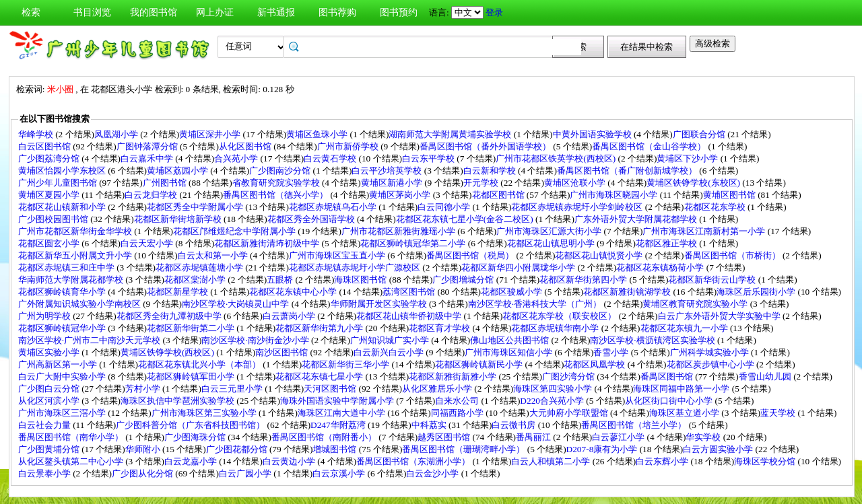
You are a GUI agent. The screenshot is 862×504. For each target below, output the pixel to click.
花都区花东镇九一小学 (685, 328)
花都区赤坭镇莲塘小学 (200, 267)
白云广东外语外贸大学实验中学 (720, 316)
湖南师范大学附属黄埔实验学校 (451, 134)
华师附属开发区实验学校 (380, 304)
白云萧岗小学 (290, 316)
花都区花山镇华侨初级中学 (410, 316)
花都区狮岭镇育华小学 (63, 292)
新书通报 (276, 12)
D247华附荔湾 (339, 425)
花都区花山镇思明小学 (552, 243)
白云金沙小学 (433, 473)
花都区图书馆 (499, 195)
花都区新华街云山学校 (713, 280)
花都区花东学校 (716, 207)
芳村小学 (144, 389)
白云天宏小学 (148, 243)
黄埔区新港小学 (393, 183)
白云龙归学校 (152, 195)
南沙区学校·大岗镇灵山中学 (237, 304)
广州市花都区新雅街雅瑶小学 (399, 231)
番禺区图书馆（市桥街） (733, 255)
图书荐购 (337, 12)
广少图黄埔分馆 (50, 449)
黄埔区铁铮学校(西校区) (168, 352)
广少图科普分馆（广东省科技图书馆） (191, 425)
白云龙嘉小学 (192, 461)
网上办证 (215, 12)
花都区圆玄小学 (50, 243)
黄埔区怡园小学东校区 (63, 171)
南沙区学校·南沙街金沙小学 (256, 340)
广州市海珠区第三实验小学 (205, 413)
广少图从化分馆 (143, 473)
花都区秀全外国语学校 (312, 219)
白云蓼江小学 (619, 437)
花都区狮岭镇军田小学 (192, 376)
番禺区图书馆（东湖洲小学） (414, 461)
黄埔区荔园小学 (178, 171)
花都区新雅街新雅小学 (454, 376)
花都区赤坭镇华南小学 (556, 328)
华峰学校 (37, 134)
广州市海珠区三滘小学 (63, 413)
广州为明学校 (45, 316)
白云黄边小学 (290, 461)
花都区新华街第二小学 (192, 328)
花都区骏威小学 (512, 292)
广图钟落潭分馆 (148, 146)
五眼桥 (281, 280)
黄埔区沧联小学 (576, 183)
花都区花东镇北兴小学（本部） (200, 364)
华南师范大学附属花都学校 (72, 280)
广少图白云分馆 (50, 389)
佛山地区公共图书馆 (510, 340)
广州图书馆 (166, 183)
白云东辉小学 (663, 461)
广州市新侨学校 (349, 146)
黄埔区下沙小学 (688, 158)
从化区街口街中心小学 (670, 401)
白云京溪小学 (340, 473)
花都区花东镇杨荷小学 (661, 267)
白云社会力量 (45, 425)
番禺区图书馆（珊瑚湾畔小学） (464, 449)
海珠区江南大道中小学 (342, 413)
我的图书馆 (154, 12)
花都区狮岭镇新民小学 (480, 364)
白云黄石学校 (331, 158)
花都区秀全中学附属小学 (196, 207)
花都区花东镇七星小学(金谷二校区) (466, 219)
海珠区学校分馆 (766, 461)
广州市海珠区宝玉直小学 (338, 255)
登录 (494, 12)
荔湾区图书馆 (410, 292)
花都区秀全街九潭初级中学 (170, 316)
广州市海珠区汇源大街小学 (550, 231)
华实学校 (704, 437)
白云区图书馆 (45, 146)
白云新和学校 (491, 171)
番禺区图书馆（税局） (471, 255)
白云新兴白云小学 (390, 352)
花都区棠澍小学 (196, 280)
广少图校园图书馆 (54, 219)
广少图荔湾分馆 (50, 158)
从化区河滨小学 (50, 401)
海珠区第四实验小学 (554, 389)
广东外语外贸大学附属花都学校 (637, 219)
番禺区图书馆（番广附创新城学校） (628, 171)
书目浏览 (92, 12)
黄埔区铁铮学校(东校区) (694, 183)
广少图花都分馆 (238, 449)
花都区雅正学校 (667, 243)
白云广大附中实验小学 (63, 376)
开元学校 (482, 183)
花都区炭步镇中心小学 (711, 364)
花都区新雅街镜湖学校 (628, 292)
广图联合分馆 (700, 134)
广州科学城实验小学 (710, 352)
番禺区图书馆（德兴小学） (276, 195)
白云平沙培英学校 (388, 171)
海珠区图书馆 (361, 280)
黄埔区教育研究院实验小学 (696, 304)
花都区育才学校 (440, 328)
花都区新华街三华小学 (346, 364)
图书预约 (399, 12)
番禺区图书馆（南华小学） (72, 437)
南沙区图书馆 (283, 352)
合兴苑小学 (237, 158)
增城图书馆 (335, 449)
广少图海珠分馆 (196, 437)
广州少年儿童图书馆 (59, 183)
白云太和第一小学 (214, 255)
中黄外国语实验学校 (593, 134)
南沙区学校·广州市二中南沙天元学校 (91, 340)
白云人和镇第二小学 (552, 461)
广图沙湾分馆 (569, 376)
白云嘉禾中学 (148, 158)
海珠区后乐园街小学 (757, 292)
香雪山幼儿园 (766, 376)
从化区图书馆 (246, 146)
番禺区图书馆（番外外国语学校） (486, 146)
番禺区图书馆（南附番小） (325, 437)
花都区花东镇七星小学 (320, 376)
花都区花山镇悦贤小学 (600, 255)
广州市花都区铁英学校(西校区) (557, 158)
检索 (31, 12)
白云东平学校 (429, 158)
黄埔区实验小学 (50, 352)
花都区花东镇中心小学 (294, 292)
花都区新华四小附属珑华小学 (519, 267)
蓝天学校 (779, 413)
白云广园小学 (246, 473)
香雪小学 (612, 352)
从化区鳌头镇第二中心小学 (72, 461)
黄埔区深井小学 (211, 134)
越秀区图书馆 (445, 437)
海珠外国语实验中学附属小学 (338, 401)
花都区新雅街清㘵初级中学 (268, 243)
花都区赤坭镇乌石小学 (334, 207)
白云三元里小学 (233, 389)
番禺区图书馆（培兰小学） (635, 425)
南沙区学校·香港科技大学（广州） (536, 304)
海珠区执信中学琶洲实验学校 (178, 401)
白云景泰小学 (45, 473)
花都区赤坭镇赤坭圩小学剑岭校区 (578, 207)
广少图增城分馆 (464, 280)
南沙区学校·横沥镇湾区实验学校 (654, 340)
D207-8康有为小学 (603, 449)
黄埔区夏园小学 (50, 195)
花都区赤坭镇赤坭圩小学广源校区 (356, 267)
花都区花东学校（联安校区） (560, 316)
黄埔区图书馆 (730, 195)
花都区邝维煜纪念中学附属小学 (235, 231)
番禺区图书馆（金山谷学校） (650, 146)
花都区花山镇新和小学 (63, 207)
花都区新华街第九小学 (320, 328)
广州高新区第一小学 (59, 364)
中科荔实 (430, 425)
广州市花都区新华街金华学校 (76, 231)
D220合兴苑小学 (553, 401)
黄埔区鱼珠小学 (318, 134)
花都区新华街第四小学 (584, 280)
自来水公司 (458, 401)
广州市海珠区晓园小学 (615, 195)
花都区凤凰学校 (595, 364)
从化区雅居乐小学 (438, 389)
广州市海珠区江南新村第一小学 (705, 231)
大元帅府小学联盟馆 (570, 413)
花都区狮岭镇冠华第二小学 (414, 243)
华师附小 (144, 449)
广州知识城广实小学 (391, 340)
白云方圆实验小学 (719, 449)
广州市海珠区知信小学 (509, 352)
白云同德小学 (445, 207)
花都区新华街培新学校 (179, 219)
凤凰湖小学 (117, 134)
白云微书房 (515, 425)
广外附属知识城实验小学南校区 (80, 304)
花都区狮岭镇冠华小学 (63, 328)
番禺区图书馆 (668, 376)
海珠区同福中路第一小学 (682, 389)
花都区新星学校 (178, 292)
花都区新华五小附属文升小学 (76, 255)
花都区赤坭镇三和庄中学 (67, 267)
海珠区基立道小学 (685, 413)
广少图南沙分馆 (281, 171)
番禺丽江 (534, 437)
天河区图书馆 (331, 389)
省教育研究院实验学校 (277, 183)
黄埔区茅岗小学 (401, 195)
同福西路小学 (458, 413)
